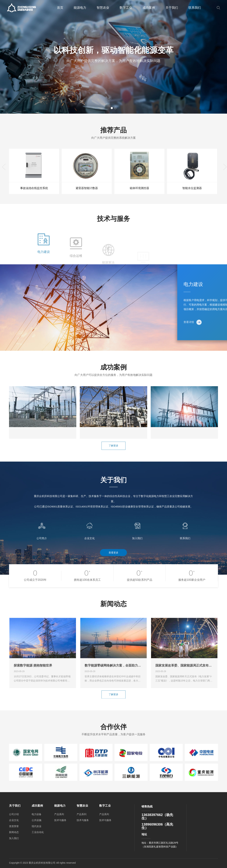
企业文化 (14, 820)
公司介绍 (14, 814)
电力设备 (37, 814)
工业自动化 (38, 832)
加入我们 (14, 838)
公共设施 (37, 820)
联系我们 (195, 8)
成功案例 (149, 8)
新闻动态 (14, 832)
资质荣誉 (14, 826)
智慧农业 (103, 8)
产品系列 (59, 814)
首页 (60, 8)
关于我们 (172, 8)
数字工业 (126, 8)
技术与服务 (60, 820)
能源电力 (80, 8)
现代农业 (37, 826)
